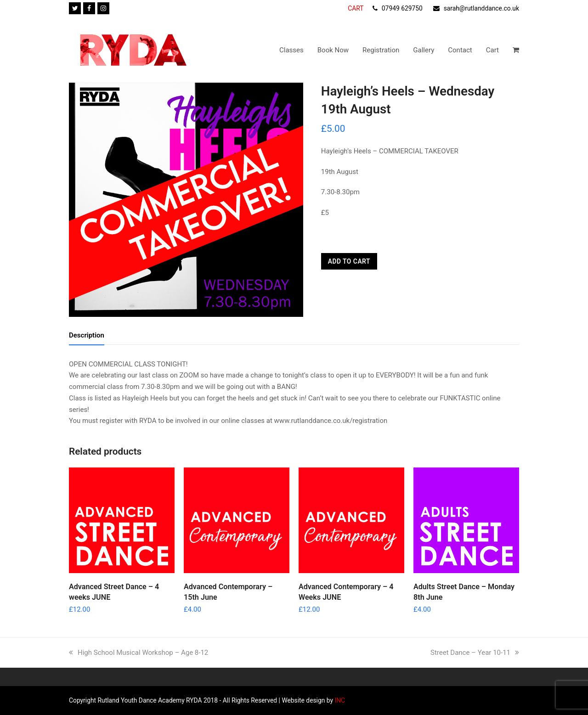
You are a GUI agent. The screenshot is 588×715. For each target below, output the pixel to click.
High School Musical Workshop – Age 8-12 (139, 653)
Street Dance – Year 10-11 (475, 653)
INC (339, 700)
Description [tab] (87, 335)
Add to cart (349, 261)
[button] (516, 50)
